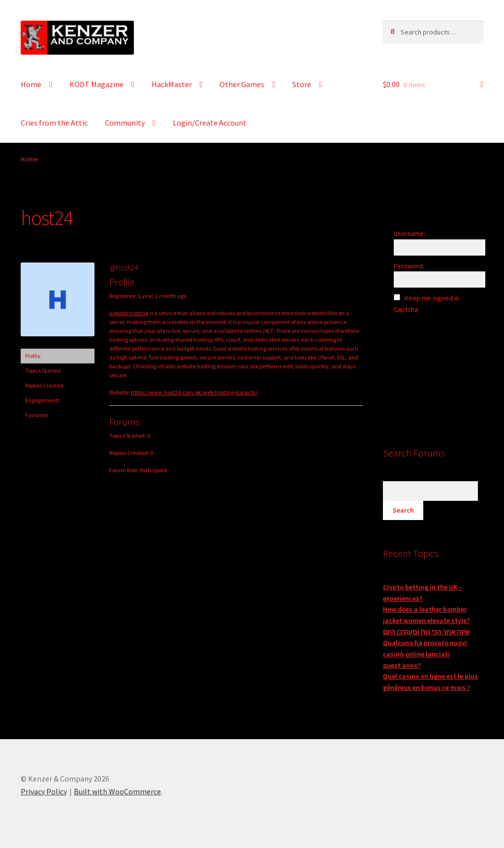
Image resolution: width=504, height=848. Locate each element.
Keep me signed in (432, 298)
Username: (409, 233)
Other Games (242, 84)
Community (125, 123)
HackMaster (172, 84)
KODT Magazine (96, 84)
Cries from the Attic (54, 123)
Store (302, 84)
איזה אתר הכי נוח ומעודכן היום (426, 632)
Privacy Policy (44, 791)
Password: (409, 266)
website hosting (129, 313)
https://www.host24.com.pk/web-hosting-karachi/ (194, 392)
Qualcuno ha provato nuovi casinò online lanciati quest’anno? (425, 654)
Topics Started (43, 371)
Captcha (407, 309)
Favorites (37, 415)
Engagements (43, 400)
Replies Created (44, 385)
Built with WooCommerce (117, 791)
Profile (33, 356)
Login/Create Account (210, 123)
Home (31, 84)
